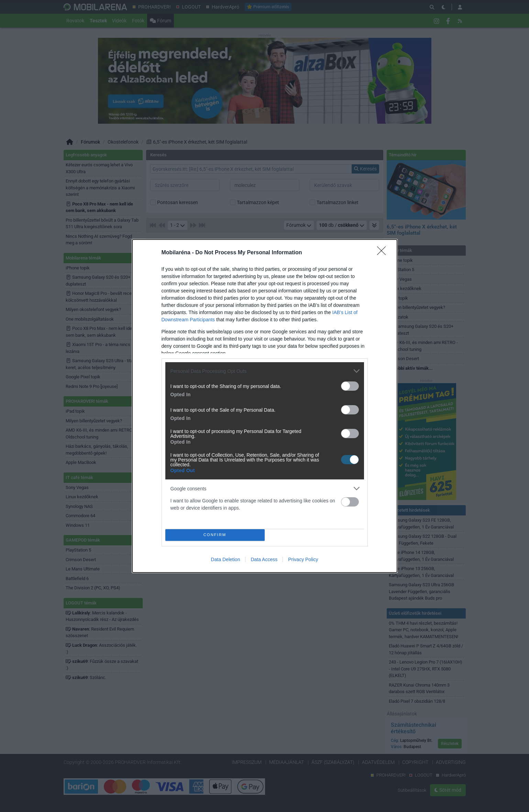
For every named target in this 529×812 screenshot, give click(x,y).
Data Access (264, 559)
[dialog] (265, 406)
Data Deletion (226, 559)
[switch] (350, 386)
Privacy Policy (303, 559)
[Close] (384, 253)
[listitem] (265, 371)
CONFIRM (215, 535)
